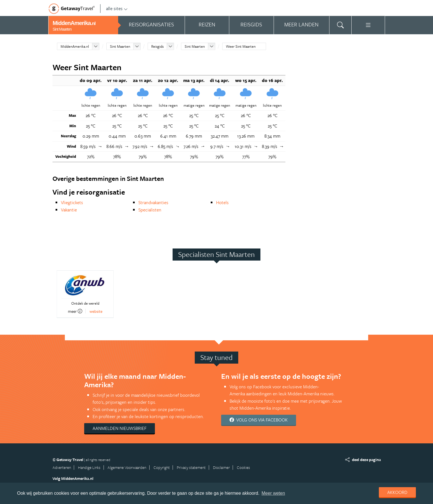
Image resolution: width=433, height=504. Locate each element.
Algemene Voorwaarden (127, 467)
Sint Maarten (120, 46)
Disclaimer (221, 467)
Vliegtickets (72, 202)
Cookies (243, 467)
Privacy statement (191, 467)
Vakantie (69, 210)
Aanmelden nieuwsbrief (120, 428)
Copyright (162, 467)
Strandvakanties (153, 202)
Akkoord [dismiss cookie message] (397, 492)
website (96, 311)
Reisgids (157, 46)
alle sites (117, 8)
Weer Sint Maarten (241, 46)
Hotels (222, 202)
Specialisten (150, 210)
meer (75, 311)
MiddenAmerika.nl (75, 46)
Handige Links (89, 467)
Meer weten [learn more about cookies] (273, 493)
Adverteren (62, 467)
